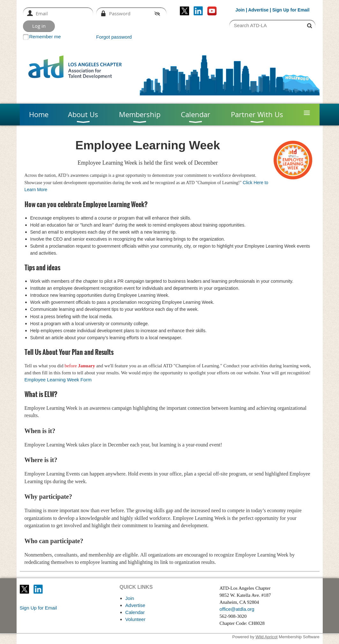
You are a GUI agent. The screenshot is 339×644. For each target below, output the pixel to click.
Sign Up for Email (38, 608)
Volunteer (135, 619)
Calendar (135, 612)
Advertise (258, 10)
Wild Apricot (266, 637)
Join (240, 10)
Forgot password (114, 37)
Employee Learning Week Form (58, 380)
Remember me (45, 37)
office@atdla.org (237, 609)
